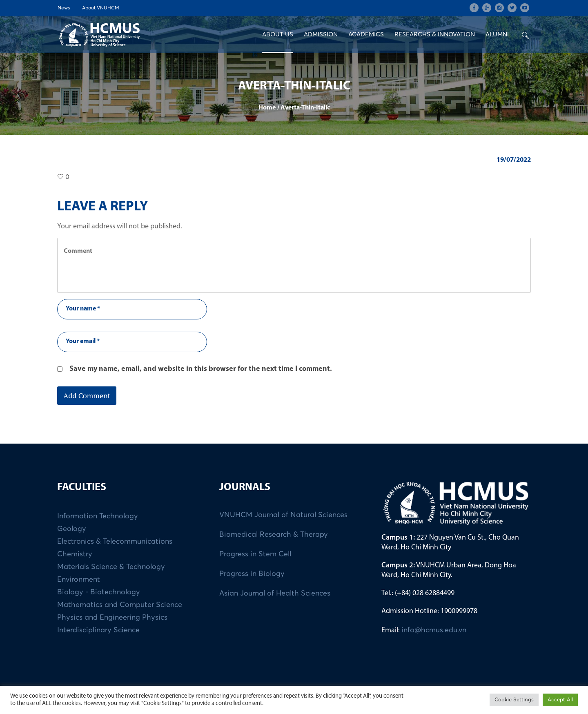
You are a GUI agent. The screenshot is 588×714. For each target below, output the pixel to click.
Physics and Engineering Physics (112, 618)
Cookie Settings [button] (514, 700)
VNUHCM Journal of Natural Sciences (283, 515)
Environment (79, 580)
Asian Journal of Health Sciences (275, 594)
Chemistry (75, 554)
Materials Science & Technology (111, 567)
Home (267, 108)
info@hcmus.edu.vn (434, 630)
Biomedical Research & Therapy (274, 535)
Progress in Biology (252, 574)
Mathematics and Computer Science (120, 605)
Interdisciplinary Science (98, 630)
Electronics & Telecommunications (115, 542)
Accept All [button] (560, 700)
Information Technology (98, 516)
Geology (72, 529)
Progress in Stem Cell (255, 554)
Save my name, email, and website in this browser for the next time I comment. (201, 369)
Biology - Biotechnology (99, 592)
